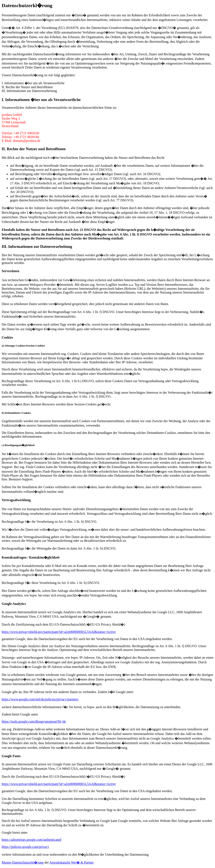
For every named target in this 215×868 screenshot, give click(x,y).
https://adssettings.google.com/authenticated (31, 840)
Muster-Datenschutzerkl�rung (23, 862)
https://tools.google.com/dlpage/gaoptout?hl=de (34, 721)
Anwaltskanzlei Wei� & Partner (71, 862)
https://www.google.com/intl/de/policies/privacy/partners (40, 699)
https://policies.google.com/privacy (25, 847)
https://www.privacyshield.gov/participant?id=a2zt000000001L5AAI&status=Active (59, 632)
